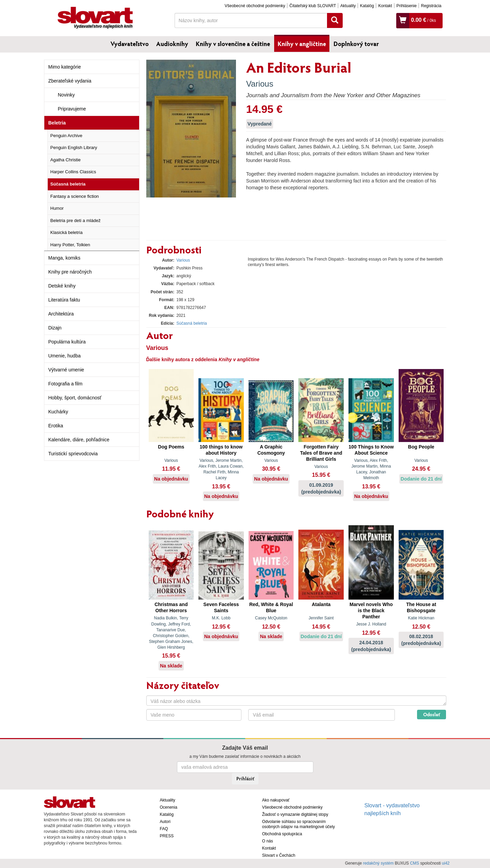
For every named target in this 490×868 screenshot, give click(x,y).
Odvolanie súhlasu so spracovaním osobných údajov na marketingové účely (299, 824)
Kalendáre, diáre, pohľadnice (79, 440)
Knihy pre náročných (70, 272)
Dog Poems (171, 447)
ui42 (446, 863)
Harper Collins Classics (73, 172)
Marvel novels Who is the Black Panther (371, 610)
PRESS (167, 836)
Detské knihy (62, 286)
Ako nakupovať (276, 800)
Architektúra (61, 314)
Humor (57, 208)
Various (260, 84)
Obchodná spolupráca (282, 834)
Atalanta (321, 604)
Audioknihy (172, 44)
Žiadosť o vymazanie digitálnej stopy (295, 814)
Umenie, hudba (65, 356)
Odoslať (432, 714)
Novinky (66, 95)
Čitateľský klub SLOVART (313, 6)
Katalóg (367, 6)
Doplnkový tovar (356, 44)
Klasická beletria (67, 232)
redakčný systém (378, 863)
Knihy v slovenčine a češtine (233, 44)
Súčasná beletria (68, 184)
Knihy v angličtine (302, 44)
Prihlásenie (406, 6)
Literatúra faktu (64, 300)
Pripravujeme (72, 109)
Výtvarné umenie (66, 370)
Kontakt (385, 6)
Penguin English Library (74, 148)
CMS (414, 863)
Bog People (421, 447)
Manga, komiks (64, 258)
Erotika (56, 426)
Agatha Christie (66, 160)
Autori (165, 822)
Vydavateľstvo (130, 44)
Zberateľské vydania (70, 81)
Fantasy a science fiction (75, 196)
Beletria (57, 123)
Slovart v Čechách (279, 855)
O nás (268, 841)
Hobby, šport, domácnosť (75, 398)
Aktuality (348, 6)
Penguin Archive (66, 136)
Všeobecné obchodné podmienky (255, 6)
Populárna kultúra (67, 342)
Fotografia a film (65, 384)
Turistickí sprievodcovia (73, 454)
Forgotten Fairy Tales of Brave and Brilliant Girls (321, 453)
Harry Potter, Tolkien (70, 245)
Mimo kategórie (65, 67)
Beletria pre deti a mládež (76, 220)
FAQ (164, 829)
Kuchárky (58, 412)
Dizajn (55, 328)
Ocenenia (169, 807)
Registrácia (431, 6)
